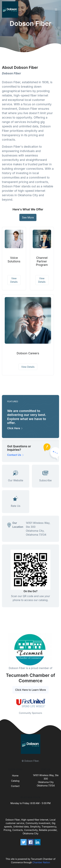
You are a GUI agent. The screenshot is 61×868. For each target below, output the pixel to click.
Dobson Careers (28, 353)
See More (28, 217)
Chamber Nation (41, 862)
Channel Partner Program (42, 261)
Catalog (15, 781)
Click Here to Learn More (30, 690)
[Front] (11, 9)
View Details (14, 280)
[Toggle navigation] (56, 10)
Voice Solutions (14, 260)
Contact (15, 786)
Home (15, 776)
